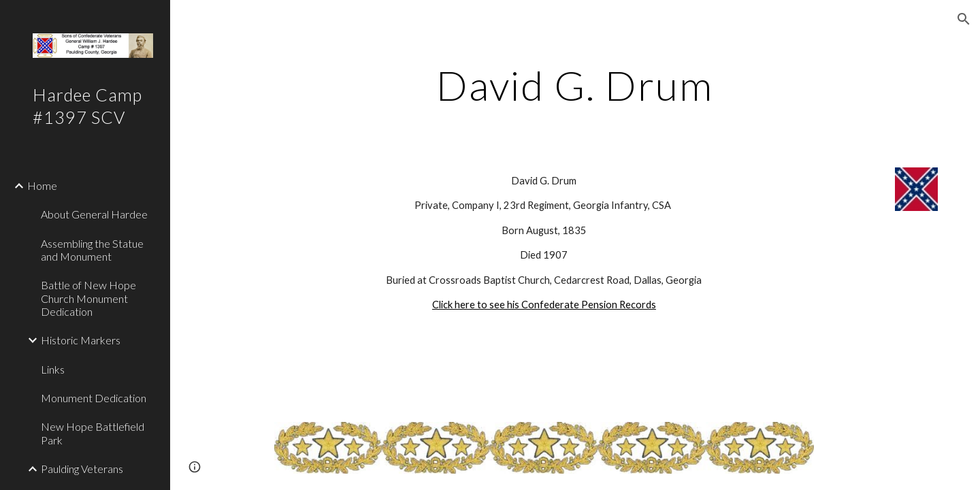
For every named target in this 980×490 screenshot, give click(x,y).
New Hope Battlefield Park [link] (93, 433)
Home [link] (42, 185)
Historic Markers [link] (81, 340)
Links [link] (53, 369)
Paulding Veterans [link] (82, 469)
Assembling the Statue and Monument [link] (92, 250)
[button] (964, 19)
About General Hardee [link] (94, 214)
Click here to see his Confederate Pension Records (544, 305)
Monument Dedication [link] (94, 398)
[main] (575, 85)
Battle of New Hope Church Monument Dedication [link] (88, 298)
